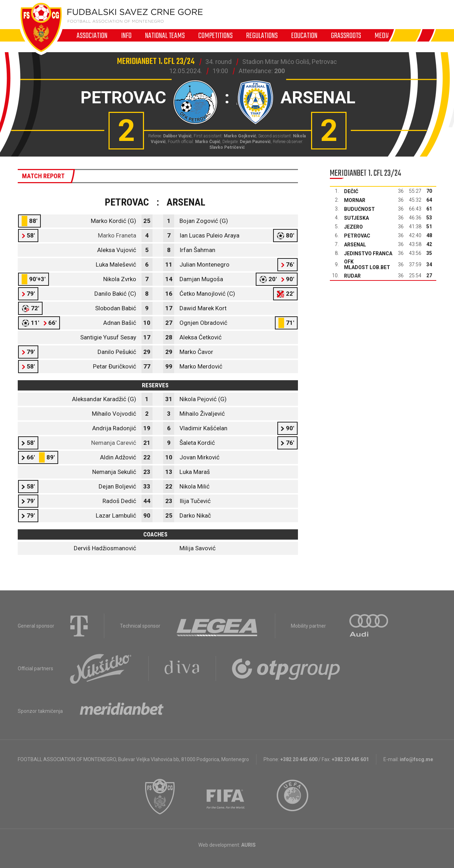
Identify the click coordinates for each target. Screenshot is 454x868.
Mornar (355, 200)
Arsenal (355, 245)
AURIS (248, 845)
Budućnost (359, 209)
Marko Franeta (117, 235)
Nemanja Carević (114, 443)
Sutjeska (356, 218)
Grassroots (346, 36)
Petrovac (357, 236)
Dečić (351, 191)
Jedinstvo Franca (368, 253)
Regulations (262, 36)
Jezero (353, 227)
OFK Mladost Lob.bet (367, 264)
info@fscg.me (416, 759)
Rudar (352, 276)
